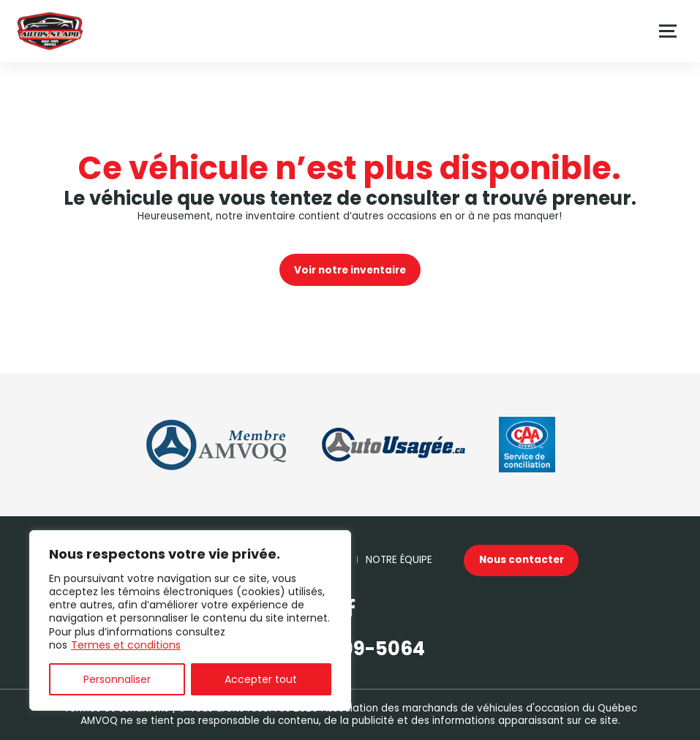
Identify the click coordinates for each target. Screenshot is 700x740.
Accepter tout (261, 679)
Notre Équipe (399, 560)
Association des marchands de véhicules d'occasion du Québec (479, 708)
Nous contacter (522, 560)
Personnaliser (117, 679)
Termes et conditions (126, 645)
